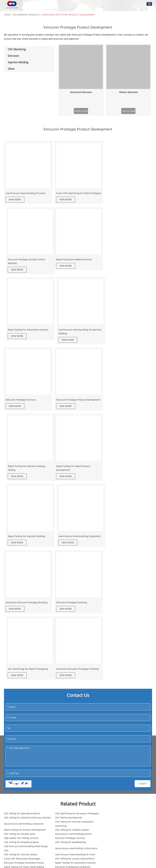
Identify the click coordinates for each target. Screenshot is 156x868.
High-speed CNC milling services (70, 702)
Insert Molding (12, 851)
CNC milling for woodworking (69, 708)
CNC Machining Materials (17, 692)
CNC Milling (60, 799)
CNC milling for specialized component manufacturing (25, 750)
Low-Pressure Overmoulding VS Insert (26, 193)
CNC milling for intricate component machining (122, 692)
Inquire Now (81, 111)
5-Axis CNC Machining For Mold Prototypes (72, 195)
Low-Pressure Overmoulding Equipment (127, 402)
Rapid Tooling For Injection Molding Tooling (124, 334)
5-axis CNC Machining (66, 811)
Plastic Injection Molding (17, 833)
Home (7, 15)
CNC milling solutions (114, 733)
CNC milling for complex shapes (70, 698)
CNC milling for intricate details (70, 714)
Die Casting (60, 845)
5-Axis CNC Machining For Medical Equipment (71, 741)
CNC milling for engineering (19, 758)
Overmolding (11, 845)
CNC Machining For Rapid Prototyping (126, 471)
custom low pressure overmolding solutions (121, 758)
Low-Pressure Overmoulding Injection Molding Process (73, 750)
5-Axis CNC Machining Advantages (22, 719)
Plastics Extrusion (128, 92)
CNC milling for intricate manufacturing (74, 727)
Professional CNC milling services (22, 741)
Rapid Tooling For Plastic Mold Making (73, 723)
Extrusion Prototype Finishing (71, 471)
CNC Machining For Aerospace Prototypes (75, 684)
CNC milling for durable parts (118, 698)
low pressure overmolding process (22, 702)
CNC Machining (66, 789)
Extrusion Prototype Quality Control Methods (124, 195)
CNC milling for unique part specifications (125, 750)
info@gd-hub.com (21, 798)
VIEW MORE (15, 199)
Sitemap (38, 808)
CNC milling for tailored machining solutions (121, 684)
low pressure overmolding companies (73, 692)
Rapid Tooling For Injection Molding (74, 402)
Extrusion (112, 789)
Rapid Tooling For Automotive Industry (76, 262)
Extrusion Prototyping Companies (120, 723)
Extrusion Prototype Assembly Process (123, 719)
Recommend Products (26, 15)
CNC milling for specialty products (22, 684)
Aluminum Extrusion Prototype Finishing (27, 537)
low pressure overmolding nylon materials (76, 766)
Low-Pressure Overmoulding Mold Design (125, 772)
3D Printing (60, 839)
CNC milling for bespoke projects (21, 708)
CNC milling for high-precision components (27, 772)
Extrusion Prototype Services (21, 332)
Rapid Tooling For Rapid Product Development (23, 403)
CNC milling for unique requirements (73, 719)
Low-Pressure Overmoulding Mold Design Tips (125, 708)
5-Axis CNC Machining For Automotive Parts (27, 727)
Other (59, 824)
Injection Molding (18, 824)
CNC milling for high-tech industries (122, 741)
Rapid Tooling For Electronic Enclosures (74, 758)
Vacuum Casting (63, 833)
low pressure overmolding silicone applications (71, 733)
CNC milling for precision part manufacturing (119, 766)
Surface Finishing (63, 851)
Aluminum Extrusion (81, 92)
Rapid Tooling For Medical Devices (24, 262)
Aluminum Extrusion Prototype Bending (26, 471)
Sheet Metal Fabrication (67, 857)
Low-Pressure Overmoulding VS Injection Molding (127, 264)
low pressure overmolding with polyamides (27, 766)
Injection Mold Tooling (16, 839)
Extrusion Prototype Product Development (69, 15)
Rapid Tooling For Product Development (25, 698)
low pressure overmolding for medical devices (24, 733)
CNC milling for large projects (69, 772)
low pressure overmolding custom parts (25, 714)
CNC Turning (61, 805)
